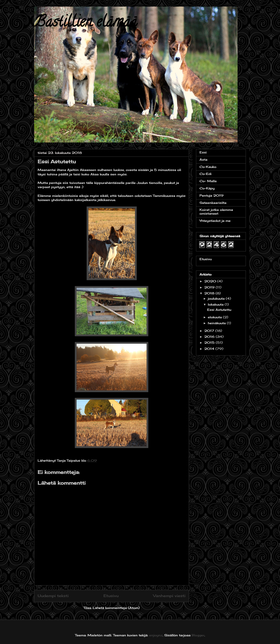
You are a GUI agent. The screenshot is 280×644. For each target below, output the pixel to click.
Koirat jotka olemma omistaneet (216, 212)
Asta (203, 159)
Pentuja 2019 (212, 195)
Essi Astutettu (219, 310)
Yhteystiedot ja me (215, 221)
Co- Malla (208, 181)
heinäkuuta (217, 323)
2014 (210, 349)
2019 (210, 287)
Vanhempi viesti (169, 596)
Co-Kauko (208, 167)
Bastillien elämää (86, 23)
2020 (211, 281)
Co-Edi (206, 174)
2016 (210, 337)
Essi (203, 152)
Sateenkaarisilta (213, 203)
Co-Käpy (207, 188)
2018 (210, 293)
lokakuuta (216, 304)
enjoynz (156, 635)
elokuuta (215, 317)
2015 (210, 342)
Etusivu (111, 596)
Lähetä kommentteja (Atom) (116, 608)
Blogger (198, 635)
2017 (210, 331)
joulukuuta (217, 298)
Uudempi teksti (53, 596)
